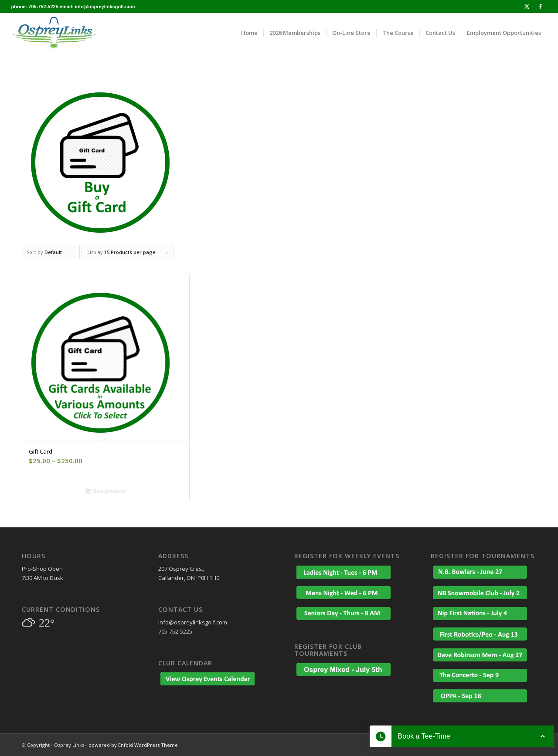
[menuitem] (249, 33)
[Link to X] (527, 7)
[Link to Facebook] (540, 7)
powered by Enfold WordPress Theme (133, 745)
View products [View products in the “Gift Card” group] (105, 492)
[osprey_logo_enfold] (54, 33)
